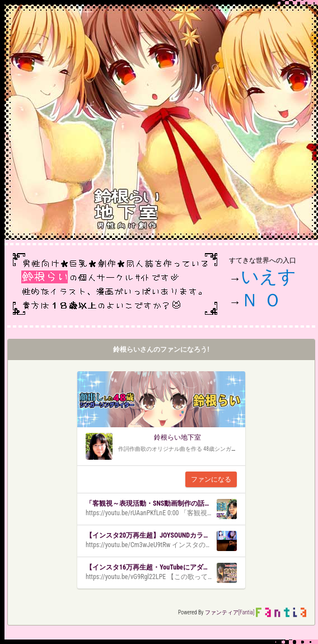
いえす (268, 277)
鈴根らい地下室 (177, 437)
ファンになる (211, 479)
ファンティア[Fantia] (230, 612)
